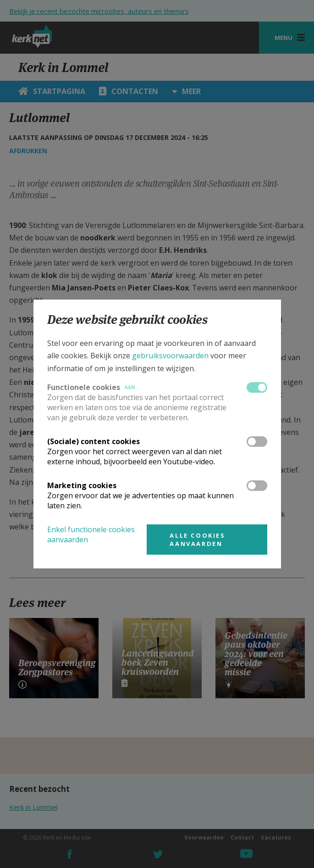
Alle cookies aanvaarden (197, 540)
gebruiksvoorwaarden (170, 356)
